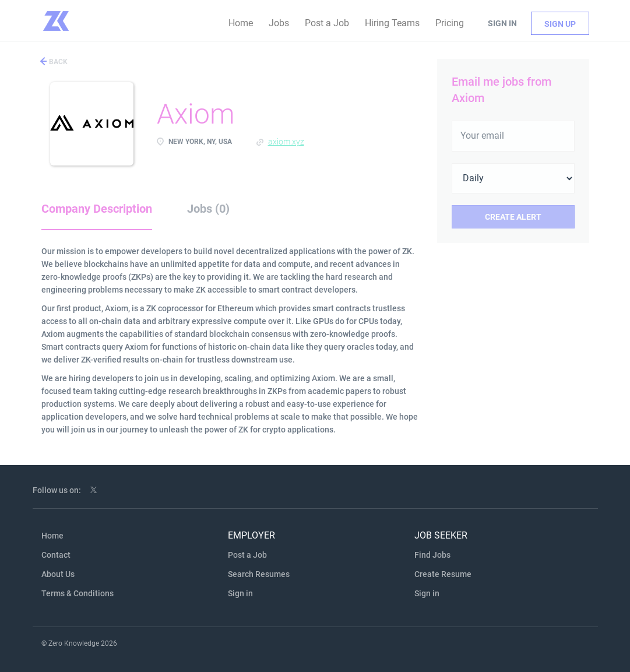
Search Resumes (259, 574)
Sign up (560, 24)
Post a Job (247, 555)
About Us (58, 574)
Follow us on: (57, 490)
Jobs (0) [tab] (208, 209)
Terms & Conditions (78, 593)
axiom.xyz (286, 142)
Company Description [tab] (97, 209)
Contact (56, 555)
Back (57, 62)
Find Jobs (432, 555)
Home (52, 536)
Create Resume (443, 574)
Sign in (502, 23)
